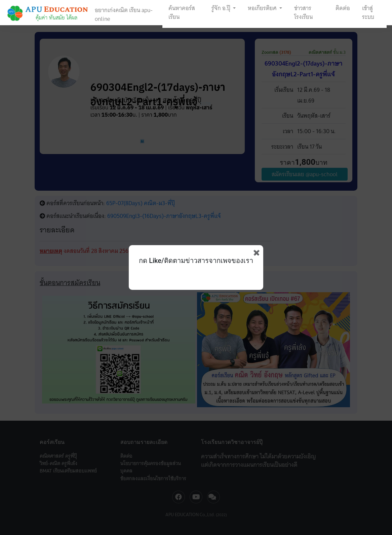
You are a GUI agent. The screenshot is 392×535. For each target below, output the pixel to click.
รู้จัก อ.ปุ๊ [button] (222, 8)
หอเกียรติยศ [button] (263, 8)
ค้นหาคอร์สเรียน (182, 12)
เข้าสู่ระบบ (368, 12)
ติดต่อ (343, 8)
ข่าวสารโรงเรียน (303, 12)
